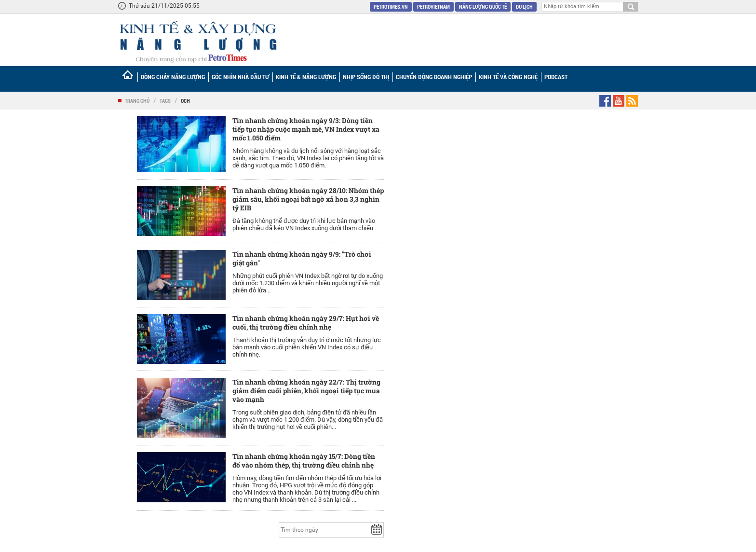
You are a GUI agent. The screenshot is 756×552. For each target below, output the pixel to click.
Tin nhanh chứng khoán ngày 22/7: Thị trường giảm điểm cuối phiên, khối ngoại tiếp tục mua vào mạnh (306, 391)
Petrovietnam (433, 7)
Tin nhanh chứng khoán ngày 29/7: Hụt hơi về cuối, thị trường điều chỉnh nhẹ (306, 323)
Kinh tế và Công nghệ (508, 77)
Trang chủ (137, 101)
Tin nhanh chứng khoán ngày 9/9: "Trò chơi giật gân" (302, 258)
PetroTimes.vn (391, 7)
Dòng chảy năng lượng (173, 77)
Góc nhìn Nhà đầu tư (240, 77)
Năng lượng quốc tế (483, 7)
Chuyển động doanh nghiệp (434, 77)
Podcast (556, 77)
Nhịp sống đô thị (366, 77)
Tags (165, 101)
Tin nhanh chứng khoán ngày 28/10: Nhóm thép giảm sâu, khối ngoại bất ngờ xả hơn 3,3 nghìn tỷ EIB (308, 199)
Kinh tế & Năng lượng (306, 77)
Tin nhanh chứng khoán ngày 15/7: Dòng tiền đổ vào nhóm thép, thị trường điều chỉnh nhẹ (304, 461)
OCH (185, 101)
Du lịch (524, 7)
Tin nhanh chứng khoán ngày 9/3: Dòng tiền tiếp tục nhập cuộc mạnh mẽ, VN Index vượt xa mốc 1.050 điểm (306, 129)
